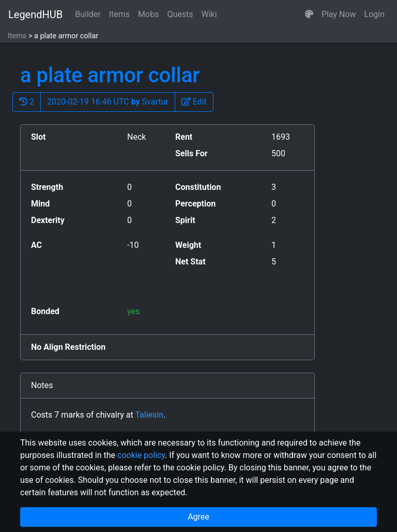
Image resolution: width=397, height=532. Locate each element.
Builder (88, 14)
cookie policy (141, 455)
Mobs (148, 14)
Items (119, 14)
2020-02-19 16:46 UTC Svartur (108, 102)
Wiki (209, 14)
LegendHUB (35, 14)
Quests (180, 14)
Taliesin (149, 415)
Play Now (339, 14)
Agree (198, 517)
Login (375, 14)
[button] (309, 14)
